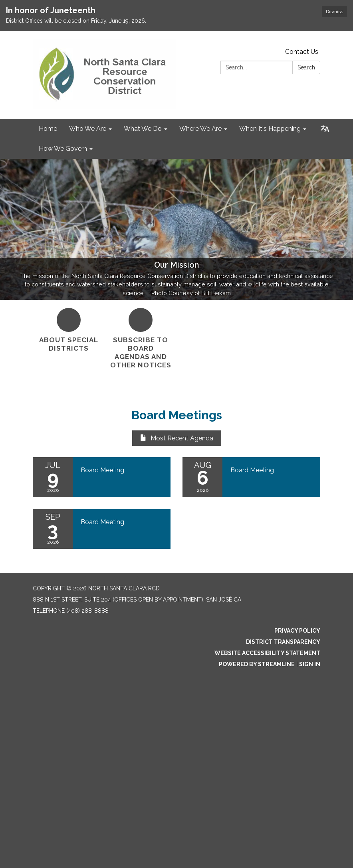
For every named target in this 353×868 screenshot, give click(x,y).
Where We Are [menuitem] (200, 129)
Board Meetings (177, 415)
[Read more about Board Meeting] (102, 477)
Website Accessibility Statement (267, 653)
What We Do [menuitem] (143, 129)
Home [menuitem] (48, 129)
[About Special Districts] (69, 330)
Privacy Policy (297, 631)
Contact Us (302, 52)
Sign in (310, 664)
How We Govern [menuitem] (63, 149)
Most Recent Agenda (177, 438)
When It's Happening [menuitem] (270, 129)
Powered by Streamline (257, 664)
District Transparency (283, 642)
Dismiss (334, 12)
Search (306, 67)
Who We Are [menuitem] (88, 129)
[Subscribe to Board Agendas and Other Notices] (141, 339)
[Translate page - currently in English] (325, 129)
